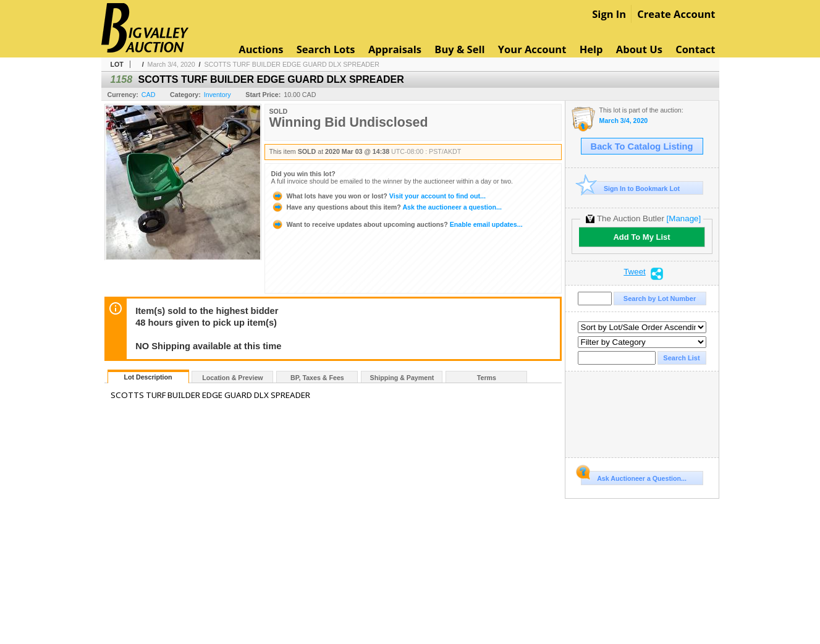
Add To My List (641, 237)
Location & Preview (232, 378)
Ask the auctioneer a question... (387, 207)
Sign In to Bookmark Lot (631, 188)
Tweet (635, 272)
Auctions (261, 49)
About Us (639, 49)
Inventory (218, 95)
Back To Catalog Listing (642, 146)
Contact (695, 49)
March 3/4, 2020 (171, 64)
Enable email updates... (397, 224)
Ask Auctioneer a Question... (634, 477)
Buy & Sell (459, 49)
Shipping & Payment (402, 378)
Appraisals (395, 49)
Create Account (676, 14)
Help (591, 49)
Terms (487, 378)
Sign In (609, 14)
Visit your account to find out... (378, 196)
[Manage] (684, 218)
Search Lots (326, 49)
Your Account (532, 49)
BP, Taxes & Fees (317, 378)
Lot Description (148, 377)
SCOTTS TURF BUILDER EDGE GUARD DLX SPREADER (291, 64)
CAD (149, 95)
